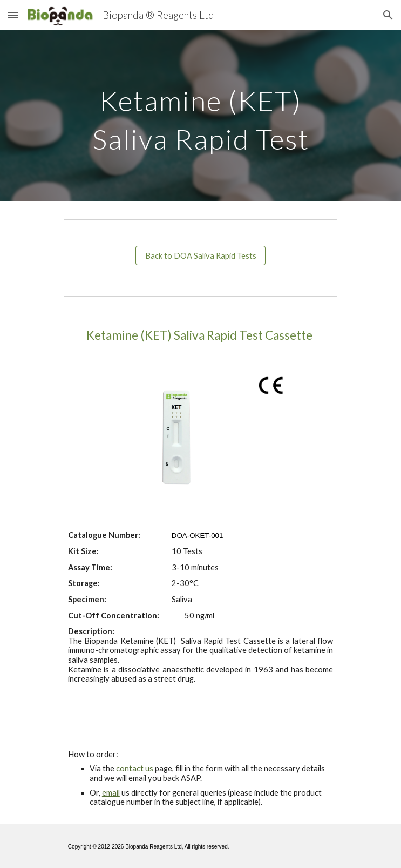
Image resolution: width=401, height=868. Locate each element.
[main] (201, 116)
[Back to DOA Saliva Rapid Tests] (200, 255)
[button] (13, 15)
